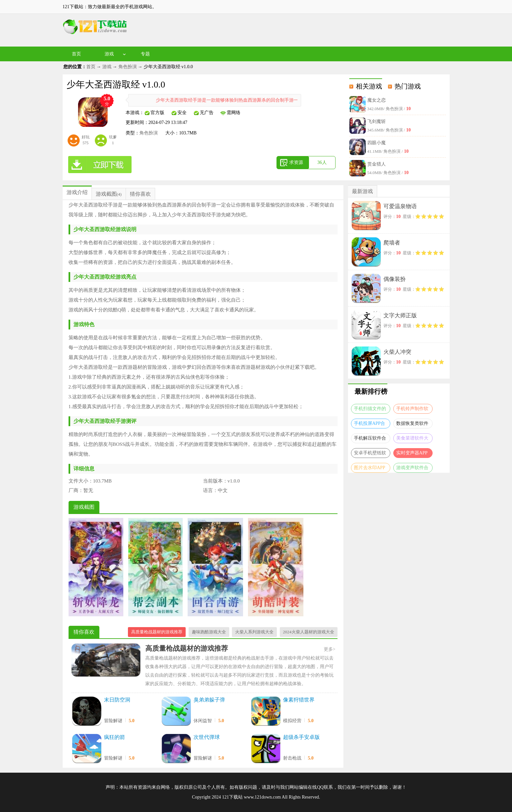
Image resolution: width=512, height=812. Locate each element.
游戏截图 (106, 194)
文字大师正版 (400, 316)
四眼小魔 (377, 143)
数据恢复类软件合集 (412, 425)
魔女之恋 (377, 100)
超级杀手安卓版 (301, 737)
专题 (145, 54)
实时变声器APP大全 (412, 454)
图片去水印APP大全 (370, 469)
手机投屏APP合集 (370, 425)
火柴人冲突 (397, 352)
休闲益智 (203, 721)
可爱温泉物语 (400, 206)
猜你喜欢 (140, 194)
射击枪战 (292, 758)
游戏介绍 (77, 192)
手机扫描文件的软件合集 (370, 410)
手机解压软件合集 (370, 439)
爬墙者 (392, 243)
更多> (330, 649)
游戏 (109, 54)
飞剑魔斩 (377, 121)
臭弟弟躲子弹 (209, 700)
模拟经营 (292, 721)
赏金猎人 (377, 164)
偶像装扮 (395, 279)
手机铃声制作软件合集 (412, 410)
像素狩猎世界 (299, 700)
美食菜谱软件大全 (412, 439)
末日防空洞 (117, 700)
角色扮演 (128, 67)
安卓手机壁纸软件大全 (370, 454)
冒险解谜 (113, 721)
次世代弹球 (207, 737)
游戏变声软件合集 (412, 469)
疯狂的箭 (114, 737)
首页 (76, 54)
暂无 (88, 490)
